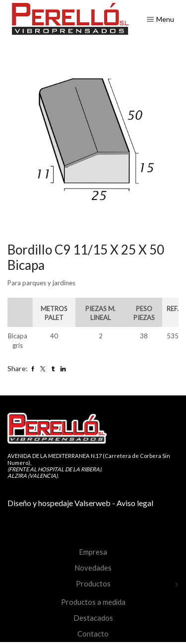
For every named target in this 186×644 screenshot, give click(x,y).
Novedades (93, 568)
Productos (93, 583)
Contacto (93, 634)
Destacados (93, 618)
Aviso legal (135, 503)
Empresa (93, 552)
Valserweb (93, 503)
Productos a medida (93, 602)
